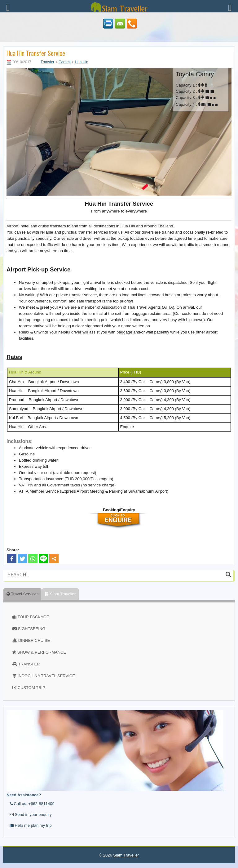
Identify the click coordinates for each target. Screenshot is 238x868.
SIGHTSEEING (32, 629)
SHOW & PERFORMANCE (42, 652)
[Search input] (115, 575)
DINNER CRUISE (34, 640)
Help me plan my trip (31, 825)
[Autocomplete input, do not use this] (115, 580)
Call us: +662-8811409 (32, 804)
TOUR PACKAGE (33, 617)
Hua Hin (81, 62)
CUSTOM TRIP (31, 688)
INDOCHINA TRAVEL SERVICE (46, 676)
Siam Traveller (60, 594)
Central (65, 62)
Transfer (47, 62)
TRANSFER (29, 664)
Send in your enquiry (31, 814)
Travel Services (22, 594)
